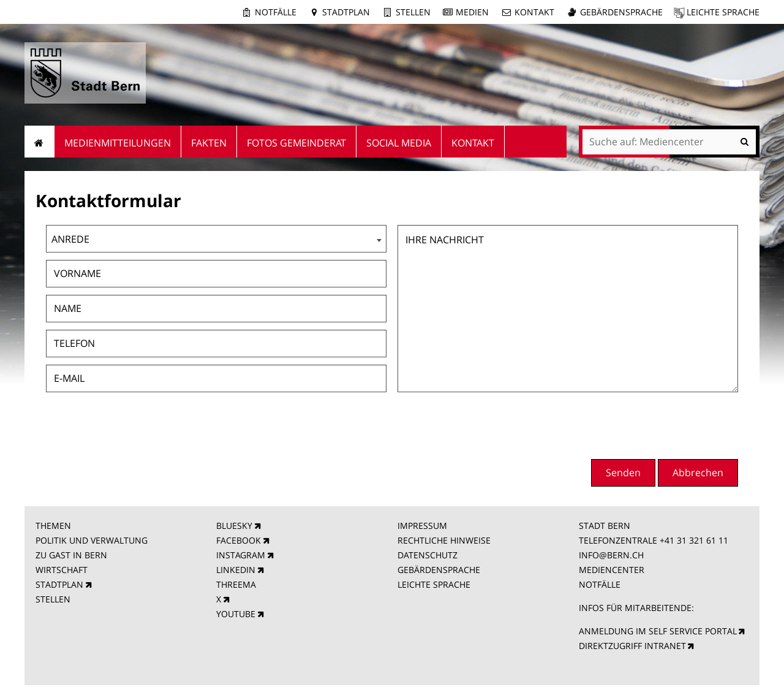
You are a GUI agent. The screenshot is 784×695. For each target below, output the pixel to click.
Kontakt (534, 12)
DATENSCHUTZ (428, 555)
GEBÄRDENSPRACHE (439, 570)
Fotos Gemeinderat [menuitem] (296, 143)
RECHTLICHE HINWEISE (444, 540)
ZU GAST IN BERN (71, 555)
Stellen (413, 12)
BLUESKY (234, 526)
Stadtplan (346, 12)
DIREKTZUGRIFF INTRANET (632, 646)
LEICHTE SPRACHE (434, 584)
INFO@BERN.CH (611, 555)
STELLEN (53, 599)
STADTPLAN (59, 584)
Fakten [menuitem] (209, 143)
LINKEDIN (236, 570)
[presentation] (645, 424)
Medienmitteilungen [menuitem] (118, 143)
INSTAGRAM (241, 555)
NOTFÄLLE (600, 584)
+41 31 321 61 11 (694, 540)
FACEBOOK (239, 540)
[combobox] (216, 239)
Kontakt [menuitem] (473, 143)
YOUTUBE (236, 614)
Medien (472, 12)
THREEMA (236, 584)
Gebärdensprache (621, 12)
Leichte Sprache (723, 12)
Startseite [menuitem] (40, 142)
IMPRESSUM (422, 526)
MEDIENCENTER (612, 570)
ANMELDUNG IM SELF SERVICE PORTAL (658, 631)
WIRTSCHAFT (62, 570)
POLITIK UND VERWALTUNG (92, 540)
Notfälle (276, 12)
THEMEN (53, 526)
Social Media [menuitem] (399, 143)
